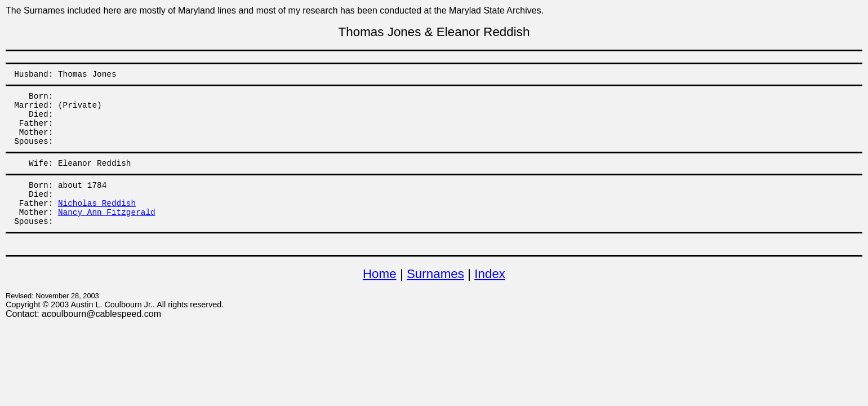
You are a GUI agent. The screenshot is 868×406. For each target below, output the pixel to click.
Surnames (435, 274)
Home (380, 274)
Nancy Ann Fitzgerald (107, 213)
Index (490, 274)
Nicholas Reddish (97, 204)
